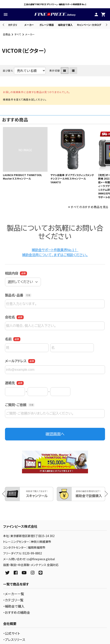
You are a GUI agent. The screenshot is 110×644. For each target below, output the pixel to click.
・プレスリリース (14, 639)
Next (106, 25)
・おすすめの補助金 (17, 612)
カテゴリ (12, 25)
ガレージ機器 (47, 25)
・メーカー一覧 (14, 594)
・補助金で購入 (14, 606)
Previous (4, 25)
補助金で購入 (65, 25)
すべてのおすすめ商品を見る (90, 207)
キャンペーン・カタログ (89, 25)
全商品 (7, 34)
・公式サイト (12, 633)
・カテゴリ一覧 (13, 600)
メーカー (29, 25)
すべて (18, 34)
